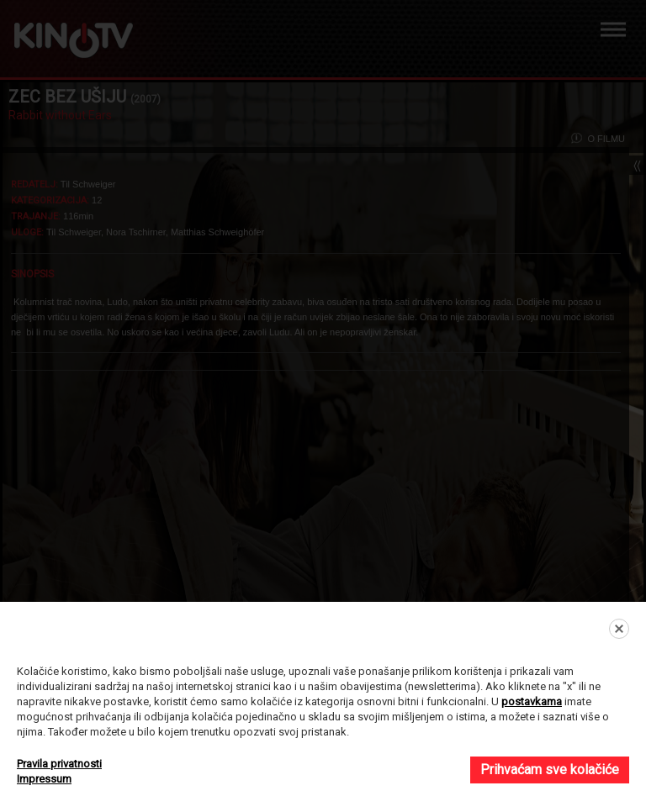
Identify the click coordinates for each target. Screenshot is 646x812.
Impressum (44, 779)
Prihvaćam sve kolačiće (550, 770)
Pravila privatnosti (59, 764)
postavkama (532, 701)
